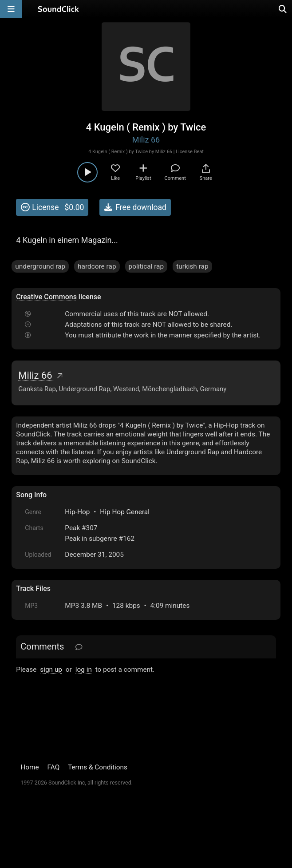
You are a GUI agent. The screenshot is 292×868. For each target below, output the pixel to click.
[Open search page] (283, 9)
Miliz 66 (146, 140)
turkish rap (192, 266)
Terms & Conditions (98, 767)
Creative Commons (46, 297)
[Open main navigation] (11, 9)
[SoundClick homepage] (59, 9)
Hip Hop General (125, 512)
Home (30, 767)
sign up (51, 670)
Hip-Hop (77, 512)
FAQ (54, 767)
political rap (146, 266)
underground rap (40, 266)
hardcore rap (97, 266)
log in (84, 670)
